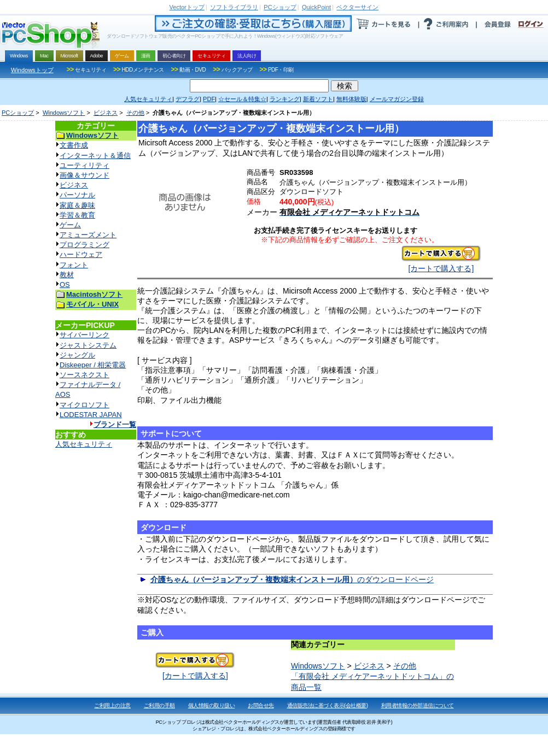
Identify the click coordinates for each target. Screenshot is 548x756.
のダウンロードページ (292, 579)
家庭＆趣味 (77, 205)
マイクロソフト (84, 405)
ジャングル (77, 355)
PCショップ (18, 113)
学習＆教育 (77, 215)
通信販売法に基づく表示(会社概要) (328, 705)
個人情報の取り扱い (212, 705)
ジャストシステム (88, 345)
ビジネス (106, 113)
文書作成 (74, 145)
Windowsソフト (64, 113)
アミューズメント (88, 235)
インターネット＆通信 (95, 156)
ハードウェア (81, 254)
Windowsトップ (32, 70)
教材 (67, 275)
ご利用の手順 (159, 705)
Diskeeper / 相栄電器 (93, 365)
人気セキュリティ (84, 444)
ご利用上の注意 (112, 705)
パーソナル (77, 195)
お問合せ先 (261, 705)
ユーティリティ (84, 165)
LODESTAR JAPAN (91, 415)
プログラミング (84, 245)
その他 (135, 113)
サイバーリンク (84, 335)
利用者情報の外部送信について (418, 705)
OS (65, 285)
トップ (187, 7)
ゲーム (70, 225)
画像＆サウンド (84, 175)
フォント (74, 265)
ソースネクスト (84, 375)
